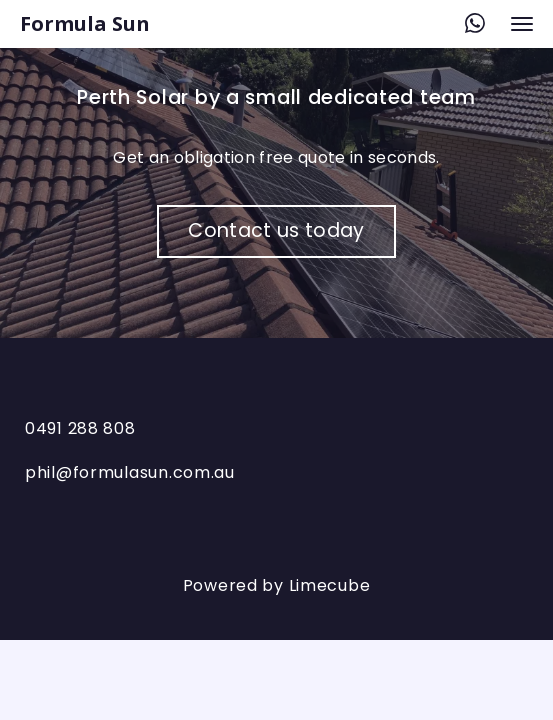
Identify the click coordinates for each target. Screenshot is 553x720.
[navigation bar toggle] (522, 24)
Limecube (330, 585)
